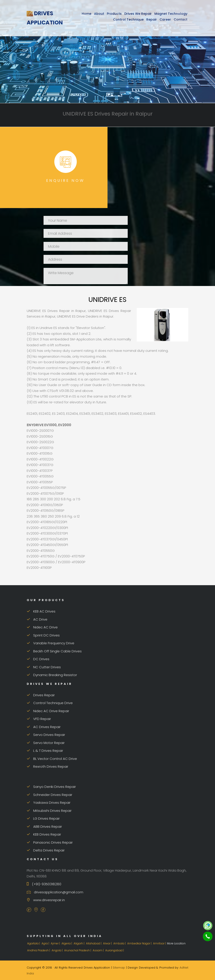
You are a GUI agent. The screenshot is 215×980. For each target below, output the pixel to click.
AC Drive (37, 619)
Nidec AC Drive (42, 627)
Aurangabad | (115, 950)
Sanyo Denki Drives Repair (51, 787)
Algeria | (67, 943)
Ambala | (120, 943)
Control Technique (128, 19)
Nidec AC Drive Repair (48, 711)
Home (87, 14)
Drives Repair (41, 695)
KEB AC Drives (41, 611)
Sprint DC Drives (43, 635)
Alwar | (108, 943)
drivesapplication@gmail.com (55, 892)
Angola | (57, 950)
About (99, 14)
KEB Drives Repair (44, 834)
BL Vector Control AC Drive (52, 759)
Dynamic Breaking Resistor (52, 675)
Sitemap (119, 968)
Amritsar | (160, 943)
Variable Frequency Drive (50, 643)
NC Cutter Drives (44, 667)
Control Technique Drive (50, 703)
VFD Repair (39, 719)
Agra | (46, 943)
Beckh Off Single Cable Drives (54, 651)
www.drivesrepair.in (46, 900)
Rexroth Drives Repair (47, 766)
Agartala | (34, 943)
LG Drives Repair (43, 818)
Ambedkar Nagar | (140, 943)
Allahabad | (94, 943)
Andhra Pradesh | (39, 950)
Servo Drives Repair (46, 735)
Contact (181, 19)
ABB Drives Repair (44, 826)
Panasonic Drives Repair (50, 842)
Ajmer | (56, 943)
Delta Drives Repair (46, 850)
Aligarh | (79, 943)
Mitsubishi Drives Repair (49, 811)
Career (165, 19)
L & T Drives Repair (45, 751)
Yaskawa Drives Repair (49, 803)
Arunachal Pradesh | (78, 950)
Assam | (99, 950)
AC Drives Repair (44, 727)
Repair (152, 19)
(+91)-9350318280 (44, 884)
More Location (176, 943)
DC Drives (38, 659)
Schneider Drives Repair (49, 795)
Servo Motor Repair (46, 743)
